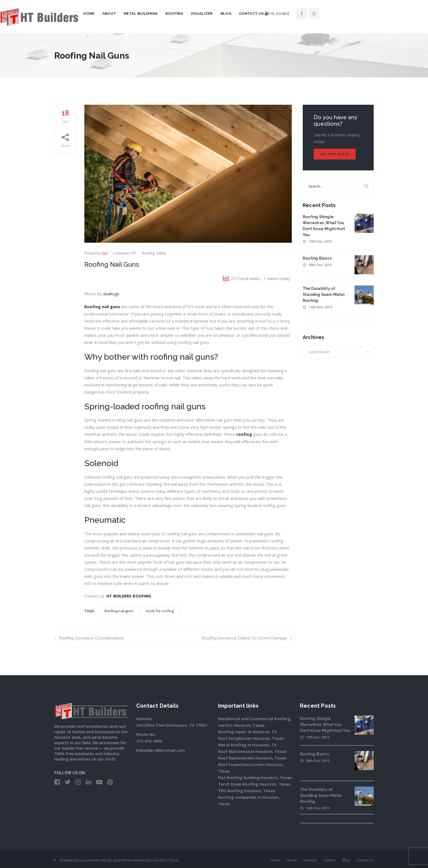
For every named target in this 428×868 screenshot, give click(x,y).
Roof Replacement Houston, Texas (252, 757)
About (164, 13)
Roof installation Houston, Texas (251, 737)
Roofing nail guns (102, 306)
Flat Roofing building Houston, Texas (255, 777)
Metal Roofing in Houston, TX (247, 744)
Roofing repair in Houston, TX (248, 731)
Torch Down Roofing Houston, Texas (254, 783)
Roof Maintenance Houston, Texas (252, 750)
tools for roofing (160, 610)
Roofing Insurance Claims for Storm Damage (247, 637)
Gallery (330, 859)
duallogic (111, 294)
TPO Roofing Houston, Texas (246, 790)
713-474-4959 (149, 740)
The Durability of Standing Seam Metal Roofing (324, 295)
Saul (104, 253)
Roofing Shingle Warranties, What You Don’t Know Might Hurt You (325, 723)
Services (310, 859)
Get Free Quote (335, 154)
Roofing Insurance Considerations (90, 637)
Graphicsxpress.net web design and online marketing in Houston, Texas (119, 859)
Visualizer (256, 13)
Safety (161, 253)
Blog (280, 13)
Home (143, 13)
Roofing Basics (317, 258)
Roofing (229, 13)
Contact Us (306, 13)
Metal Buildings (195, 13)
